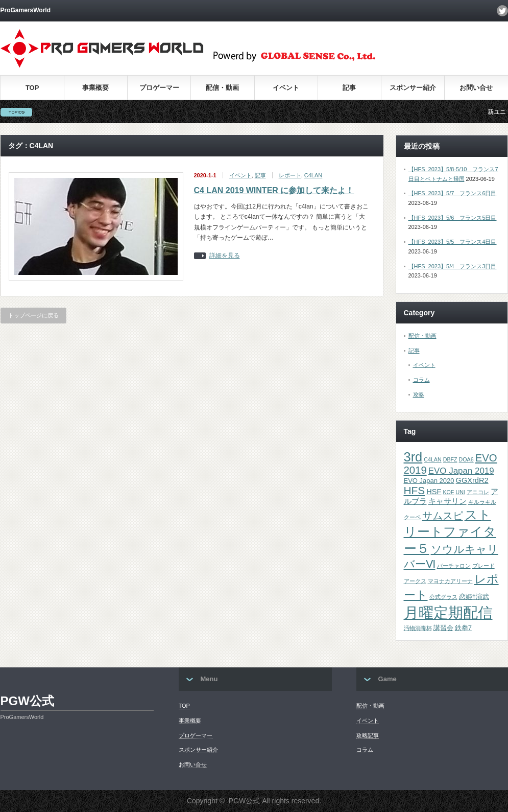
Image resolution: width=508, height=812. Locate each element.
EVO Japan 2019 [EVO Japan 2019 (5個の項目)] (461, 471)
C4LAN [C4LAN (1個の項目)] (432, 459)
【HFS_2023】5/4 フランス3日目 (453, 266)
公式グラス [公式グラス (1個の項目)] (443, 597)
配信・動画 (222, 88)
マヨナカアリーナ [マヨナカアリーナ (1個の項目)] (450, 581)
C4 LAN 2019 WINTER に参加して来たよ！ (274, 190)
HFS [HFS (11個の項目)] (415, 490)
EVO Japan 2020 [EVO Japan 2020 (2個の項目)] (429, 481)
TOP (32, 88)
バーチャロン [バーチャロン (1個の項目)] (454, 566)
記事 (349, 88)
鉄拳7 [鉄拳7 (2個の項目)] (463, 628)
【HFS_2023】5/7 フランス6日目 (453, 193)
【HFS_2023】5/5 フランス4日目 (453, 242)
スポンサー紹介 (413, 88)
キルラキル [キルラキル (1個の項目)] (482, 502)
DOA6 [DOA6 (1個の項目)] (466, 459)
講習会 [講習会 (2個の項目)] (443, 628)
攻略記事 (368, 735)
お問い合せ (476, 88)
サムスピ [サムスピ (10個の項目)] (443, 516)
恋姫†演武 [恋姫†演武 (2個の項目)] (474, 597)
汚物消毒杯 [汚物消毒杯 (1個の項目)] (418, 628)
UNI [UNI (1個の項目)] (460, 492)
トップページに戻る (33, 315)
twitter (502, 11)
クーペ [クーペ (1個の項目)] (412, 517)
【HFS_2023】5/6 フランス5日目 (453, 218)
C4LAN (313, 175)
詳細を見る (225, 256)
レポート (290, 175)
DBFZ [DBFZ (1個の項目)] (450, 459)
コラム (421, 380)
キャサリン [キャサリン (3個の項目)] (447, 501)
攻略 (419, 395)
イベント (286, 88)
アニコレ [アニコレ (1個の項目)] (478, 492)
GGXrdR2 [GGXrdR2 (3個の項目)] (472, 480)
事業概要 (95, 88)
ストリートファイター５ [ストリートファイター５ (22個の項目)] (450, 532)
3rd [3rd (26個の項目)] (413, 457)
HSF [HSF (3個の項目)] (434, 492)
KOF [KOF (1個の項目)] (448, 492)
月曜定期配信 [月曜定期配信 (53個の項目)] (448, 612)
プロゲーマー (159, 88)
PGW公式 (27, 701)
